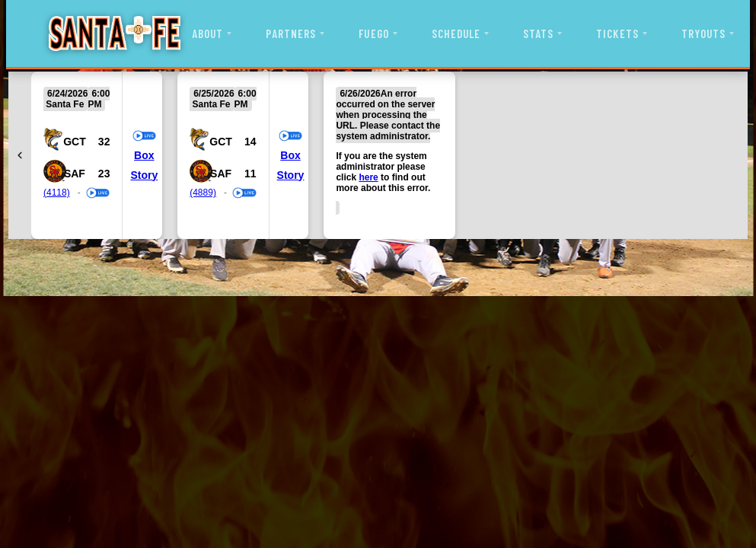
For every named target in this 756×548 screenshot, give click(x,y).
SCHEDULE (456, 33)
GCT (75, 142)
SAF (75, 174)
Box (144, 155)
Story (144, 175)
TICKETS (617, 33)
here (368, 177)
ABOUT (207, 33)
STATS (538, 33)
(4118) (57, 193)
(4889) (203, 193)
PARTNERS (291, 33)
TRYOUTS (703, 33)
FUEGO (373, 33)
